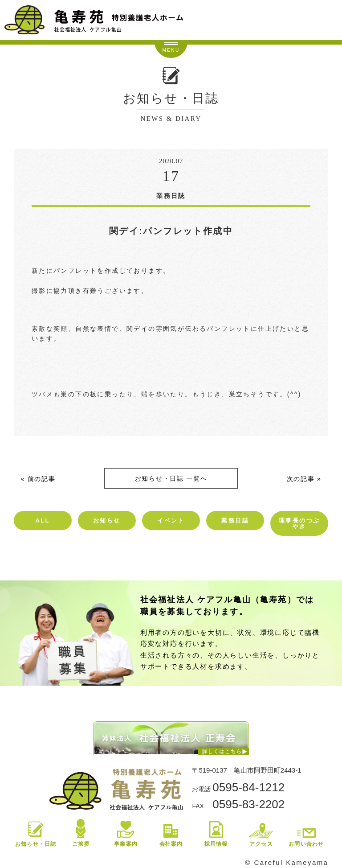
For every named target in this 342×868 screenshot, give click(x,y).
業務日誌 (235, 520)
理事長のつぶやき (299, 523)
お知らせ (107, 520)
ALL (42, 520)
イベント (171, 520)
